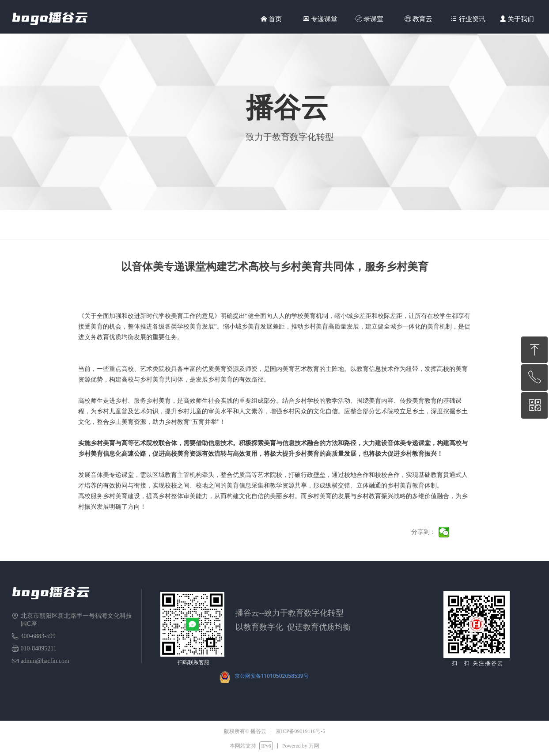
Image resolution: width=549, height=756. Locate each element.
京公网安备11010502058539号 (272, 676)
